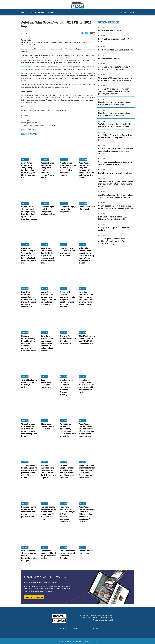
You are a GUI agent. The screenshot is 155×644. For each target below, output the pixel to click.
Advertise (87, 628)
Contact (96, 628)
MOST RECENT (32, 12)
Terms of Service (62, 628)
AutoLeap (25, 67)
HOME (23, 12)
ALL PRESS (42, 12)
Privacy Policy (76, 628)
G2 (52, 42)
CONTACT (51, 12)
